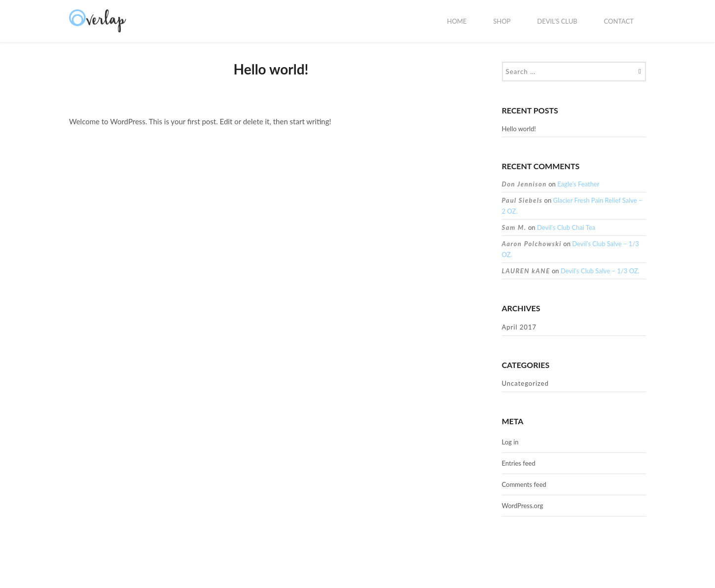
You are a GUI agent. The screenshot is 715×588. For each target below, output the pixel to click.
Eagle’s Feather (578, 184)
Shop (502, 21)
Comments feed (524, 484)
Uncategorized (525, 383)
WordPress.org (523, 506)
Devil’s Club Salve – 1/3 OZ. (600, 271)
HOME (457, 21)
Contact (619, 21)
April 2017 (519, 327)
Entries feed (519, 463)
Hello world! (519, 129)
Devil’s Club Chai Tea (566, 227)
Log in (510, 442)
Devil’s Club (557, 21)
